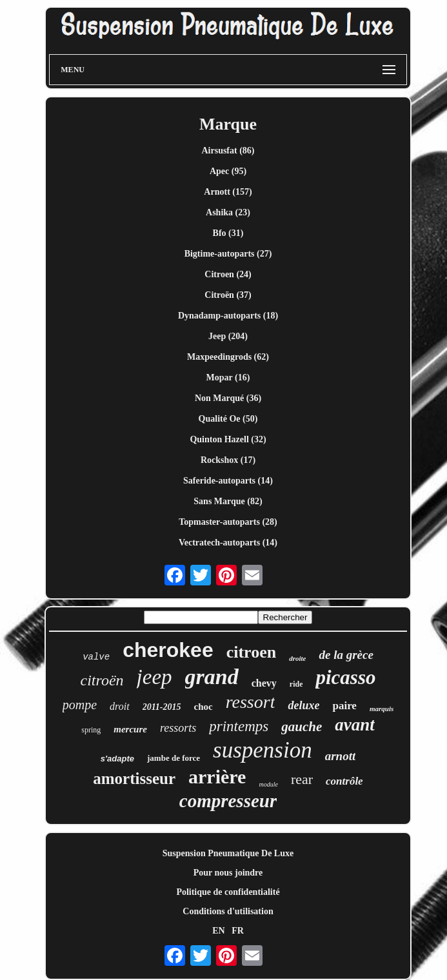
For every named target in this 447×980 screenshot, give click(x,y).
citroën (102, 680)
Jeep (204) (228, 336)
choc (204, 707)
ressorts (178, 728)
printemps (239, 726)
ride (296, 684)
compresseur (228, 801)
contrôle (344, 781)
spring (91, 730)
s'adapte (117, 759)
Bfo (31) (228, 233)
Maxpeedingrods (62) (228, 357)
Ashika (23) (228, 212)
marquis (382, 709)
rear (302, 779)
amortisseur (134, 779)
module (268, 784)
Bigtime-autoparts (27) (228, 254)
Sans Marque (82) (228, 501)
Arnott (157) (228, 192)
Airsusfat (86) (228, 151)
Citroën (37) (228, 295)
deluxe (303, 705)
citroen (252, 652)
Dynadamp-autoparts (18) (228, 316)
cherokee (168, 650)
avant (355, 725)
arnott (341, 756)
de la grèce (346, 655)
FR (238, 931)
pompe (80, 705)
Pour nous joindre (228, 873)
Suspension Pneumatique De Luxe (228, 853)
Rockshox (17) (228, 460)
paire (344, 706)
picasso (345, 677)
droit (120, 706)
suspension (263, 750)
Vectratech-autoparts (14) (228, 543)
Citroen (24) (228, 274)
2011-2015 (162, 707)
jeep (154, 677)
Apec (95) (228, 171)
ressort (251, 702)
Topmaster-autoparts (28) (228, 522)
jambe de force (174, 758)
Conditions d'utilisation (228, 911)
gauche (302, 727)
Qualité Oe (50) (228, 419)
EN (218, 931)
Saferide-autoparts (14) (228, 481)
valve (96, 657)
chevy (264, 683)
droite (297, 658)
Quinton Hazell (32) (228, 439)
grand (212, 677)
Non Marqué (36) (228, 398)
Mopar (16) (228, 377)
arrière (217, 777)
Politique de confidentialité (228, 892)
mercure (130, 729)
